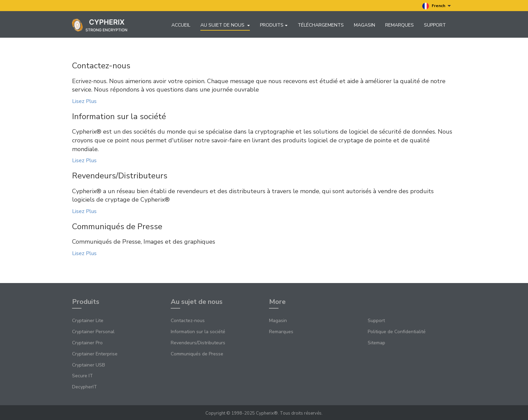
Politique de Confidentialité (397, 332)
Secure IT (82, 376)
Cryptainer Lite (88, 321)
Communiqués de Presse (197, 354)
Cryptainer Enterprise (95, 354)
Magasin (365, 25)
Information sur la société (198, 332)
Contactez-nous (188, 321)
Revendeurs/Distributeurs (198, 343)
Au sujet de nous (225, 25)
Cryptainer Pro (87, 343)
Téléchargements (321, 25)
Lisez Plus (84, 102)
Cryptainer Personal (93, 332)
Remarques (400, 25)
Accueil (181, 25)
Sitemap (376, 343)
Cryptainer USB (89, 365)
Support (435, 25)
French (437, 6)
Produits (274, 25)
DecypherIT (85, 387)
